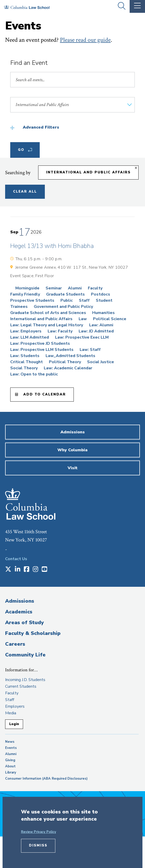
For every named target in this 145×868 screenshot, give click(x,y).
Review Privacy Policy (39, 832)
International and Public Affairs (41, 319)
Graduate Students (65, 294)
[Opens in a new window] (8, 570)
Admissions (20, 601)
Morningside (27, 288)
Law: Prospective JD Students (40, 343)
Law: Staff (90, 350)
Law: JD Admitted (96, 331)
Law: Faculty (60, 331)
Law (83, 319)
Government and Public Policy (63, 307)
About (10, 766)
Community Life (25, 655)
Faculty (95, 288)
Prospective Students (32, 300)
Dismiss (38, 845)
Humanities (103, 313)
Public (67, 300)
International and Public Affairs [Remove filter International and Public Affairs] (88, 172)
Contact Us (16, 559)
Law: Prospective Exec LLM (82, 337)
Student (104, 300)
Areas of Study (24, 623)
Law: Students (25, 356)
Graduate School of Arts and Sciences (48, 313)
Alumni (75, 288)
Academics (19, 612)
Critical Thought (27, 362)
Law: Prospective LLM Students (42, 350)
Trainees (19, 307)
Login (14, 724)
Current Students (21, 686)
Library (11, 772)
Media (11, 713)
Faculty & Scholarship (33, 633)
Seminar (54, 288)
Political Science (110, 319)
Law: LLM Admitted (30, 337)
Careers (15, 644)
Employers (15, 706)
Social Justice (101, 362)
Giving (10, 760)
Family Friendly (25, 294)
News (10, 742)
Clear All (25, 192)
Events (11, 748)
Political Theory (65, 362)
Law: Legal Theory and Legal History (47, 325)
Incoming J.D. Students (25, 680)
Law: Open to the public (34, 374)
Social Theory (24, 368)
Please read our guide (85, 40)
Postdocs (101, 294)
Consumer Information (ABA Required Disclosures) (46, 779)
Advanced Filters (41, 127)
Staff (84, 300)
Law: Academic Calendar (68, 368)
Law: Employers (26, 331)
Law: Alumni (101, 325)
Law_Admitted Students (70, 356)
